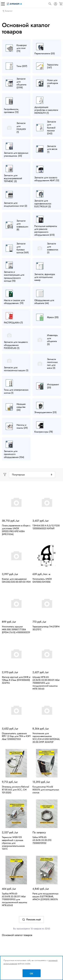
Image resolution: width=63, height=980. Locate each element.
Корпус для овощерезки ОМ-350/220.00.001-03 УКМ (16, 580)
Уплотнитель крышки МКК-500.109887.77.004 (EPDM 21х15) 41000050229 (16, 629)
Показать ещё (31, 919)
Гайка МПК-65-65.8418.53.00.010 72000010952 (42, 840)
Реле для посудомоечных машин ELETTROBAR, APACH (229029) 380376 (45, 896)
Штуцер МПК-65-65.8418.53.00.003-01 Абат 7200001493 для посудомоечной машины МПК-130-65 (46, 683)
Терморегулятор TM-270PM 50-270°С (46, 628)
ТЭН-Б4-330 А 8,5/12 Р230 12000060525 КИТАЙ (46, 527)
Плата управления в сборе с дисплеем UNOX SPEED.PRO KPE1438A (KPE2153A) (16, 530)
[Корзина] (61, 4)
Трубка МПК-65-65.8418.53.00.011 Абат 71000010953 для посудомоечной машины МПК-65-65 (15, 899)
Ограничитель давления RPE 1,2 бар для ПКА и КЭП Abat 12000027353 (16, 736)
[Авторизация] (56, 4)
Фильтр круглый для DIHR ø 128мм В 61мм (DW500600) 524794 (16, 680)
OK (31, 974)
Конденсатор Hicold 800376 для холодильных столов (46, 790)
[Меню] (3, 4)
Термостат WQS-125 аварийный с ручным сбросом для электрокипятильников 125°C (13, 843)
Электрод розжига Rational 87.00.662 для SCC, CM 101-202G (15, 790)
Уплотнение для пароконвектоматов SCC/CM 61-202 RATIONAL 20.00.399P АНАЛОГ (46, 738)
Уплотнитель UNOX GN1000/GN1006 (42, 580)
